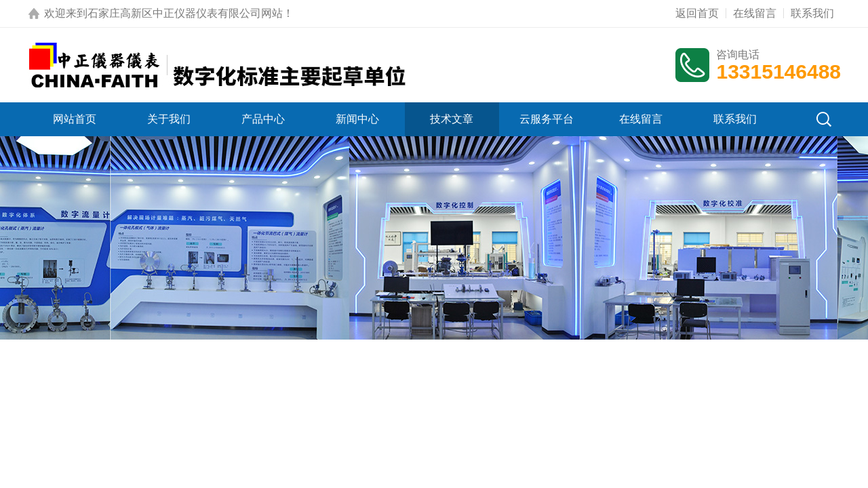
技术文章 (452, 119)
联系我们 (812, 13)
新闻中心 (357, 119)
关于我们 (169, 119)
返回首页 (697, 13)
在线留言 (755, 13)
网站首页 (75, 119)
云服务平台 (547, 119)
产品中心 (263, 119)
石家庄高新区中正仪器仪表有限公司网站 (185, 13)
